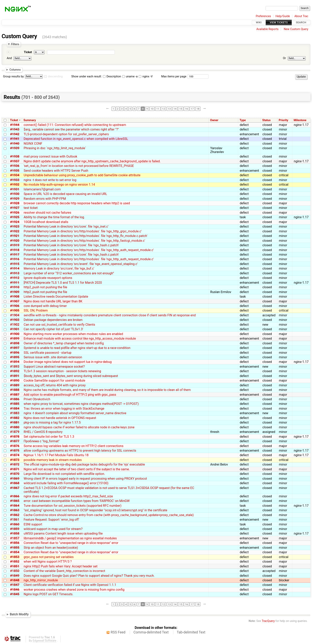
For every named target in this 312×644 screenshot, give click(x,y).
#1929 (15, 199)
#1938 (15, 156)
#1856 (15, 543)
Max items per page (174, 76)
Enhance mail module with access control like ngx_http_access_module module (80, 339)
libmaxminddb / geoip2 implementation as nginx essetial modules (70, 538)
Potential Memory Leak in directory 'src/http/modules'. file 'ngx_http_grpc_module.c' (83, 231)
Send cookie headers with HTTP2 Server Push (56, 171)
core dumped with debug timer (45, 306)
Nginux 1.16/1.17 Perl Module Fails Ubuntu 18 (56, 455)
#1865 (15, 501)
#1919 (15, 245)
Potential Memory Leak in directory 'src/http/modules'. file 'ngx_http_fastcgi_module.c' (84, 241)
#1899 (15, 339)
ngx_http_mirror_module (41, 580)
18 (198, 109)
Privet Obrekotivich (37, 399)
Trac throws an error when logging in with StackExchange (64, 409)
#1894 (15, 362)
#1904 (15, 315)
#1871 (15, 469)
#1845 (15, 594)
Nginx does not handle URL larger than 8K (53, 301)
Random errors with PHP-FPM (45, 199)
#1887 (15, 395)
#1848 (15, 580)
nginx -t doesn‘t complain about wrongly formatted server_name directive (75, 413)
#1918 (15, 250)
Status (266, 120)
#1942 (15, 134)
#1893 (15, 367)
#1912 (15, 278)
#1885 (15, 404)
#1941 (15, 139)
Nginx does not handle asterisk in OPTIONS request (60, 418)
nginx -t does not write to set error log (50, 180)
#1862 (15, 515)
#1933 (15, 180)
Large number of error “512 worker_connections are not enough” (69, 273)
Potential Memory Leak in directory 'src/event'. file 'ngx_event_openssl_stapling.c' (81, 264)
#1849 (15, 576)
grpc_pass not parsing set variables (49, 557)
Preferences (263, 16)
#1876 (15, 446)
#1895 (15, 357)
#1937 (15, 161)
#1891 (15, 376)
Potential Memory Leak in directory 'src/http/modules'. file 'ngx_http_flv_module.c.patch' (86, 236)
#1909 (15, 292)
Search (301, 22)
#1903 (15, 320)
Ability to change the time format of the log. (54, 217)
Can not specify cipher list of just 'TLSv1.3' (53, 329)
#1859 (15, 529)
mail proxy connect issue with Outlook (50, 156)
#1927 (15, 208)
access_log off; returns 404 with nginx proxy (55, 385)
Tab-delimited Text (191, 632)
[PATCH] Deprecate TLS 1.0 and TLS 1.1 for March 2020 (63, 283)
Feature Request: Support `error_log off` (52, 520)
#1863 (15, 510)
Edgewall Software (44, 641)
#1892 (15, 371)
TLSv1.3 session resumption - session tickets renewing (62, 371)
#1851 (15, 566)
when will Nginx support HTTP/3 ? (48, 562)
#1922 (15, 231)
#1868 (15, 483)
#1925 (15, 217)
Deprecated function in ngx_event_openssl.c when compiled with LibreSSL (76, 139)
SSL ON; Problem (36, 310)
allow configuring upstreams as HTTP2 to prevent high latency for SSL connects (80, 451)
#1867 (15, 488)
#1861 (15, 520)
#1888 (15, 390)
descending (55, 76)
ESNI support (33, 524)
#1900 (15, 334)
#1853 (15, 557)
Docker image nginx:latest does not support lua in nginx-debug (68, 362)
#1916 (15, 259)
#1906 (15, 306)
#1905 (15, 310)
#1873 (15, 460)
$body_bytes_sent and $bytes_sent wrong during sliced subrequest (71, 376)
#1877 (15, 441)
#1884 (15, 409)
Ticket (28, 52)
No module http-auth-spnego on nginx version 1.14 (59, 185)
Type (243, 120)
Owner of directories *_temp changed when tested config (64, 343)
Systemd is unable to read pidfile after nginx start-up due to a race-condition (77, 348)
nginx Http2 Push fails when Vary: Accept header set (61, 566)
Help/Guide (283, 16)
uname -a (130, 76)
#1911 (15, 283)
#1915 (15, 264)
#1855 (15, 548)
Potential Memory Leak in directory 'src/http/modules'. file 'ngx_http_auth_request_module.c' (89, 250)
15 (181, 109)
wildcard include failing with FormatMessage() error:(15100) (66, 483)
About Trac (301, 16)
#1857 (15, 538)
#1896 (15, 353)
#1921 (15, 236)
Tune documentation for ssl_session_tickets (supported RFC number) (73, 506)
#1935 (15, 171)
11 (158, 109)
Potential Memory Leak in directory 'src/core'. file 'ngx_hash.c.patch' (71, 245)
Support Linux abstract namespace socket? (54, 367)
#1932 (15, 185)
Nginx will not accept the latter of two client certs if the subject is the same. (77, 469)
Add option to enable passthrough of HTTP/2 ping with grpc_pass (70, 395)
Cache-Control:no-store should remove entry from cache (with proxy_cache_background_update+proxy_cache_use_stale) (109, 515)
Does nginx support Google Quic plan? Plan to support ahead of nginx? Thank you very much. (89, 576)
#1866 (15, 496)
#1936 (15, 166)
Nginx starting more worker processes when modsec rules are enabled (73, 334)
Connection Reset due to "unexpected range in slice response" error (71, 543)
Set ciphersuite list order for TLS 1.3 (49, 437)
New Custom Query (296, 29)
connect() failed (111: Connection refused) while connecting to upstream (75, 125)
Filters (15, 44)
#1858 (15, 533)
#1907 (15, 301)
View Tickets (279, 22)
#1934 (15, 175)
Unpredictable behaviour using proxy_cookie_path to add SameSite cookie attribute (82, 175)
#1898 (15, 343)
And (9, 58)
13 (169, 109)
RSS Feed (118, 632)
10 (152, 109)
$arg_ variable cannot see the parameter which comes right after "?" (71, 129)
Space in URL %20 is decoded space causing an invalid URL (65, 194)
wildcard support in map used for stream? (53, 529)
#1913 (15, 273)
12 (163, 109)
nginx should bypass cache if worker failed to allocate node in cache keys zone (79, 427)
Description (112, 76)
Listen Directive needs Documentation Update (56, 297)
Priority (284, 120)
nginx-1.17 (301, 125)
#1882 (15, 418)
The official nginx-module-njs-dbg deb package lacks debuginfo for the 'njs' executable (84, 464)
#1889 (15, 385)
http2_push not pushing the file (45, 287)
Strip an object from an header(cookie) (51, 548)
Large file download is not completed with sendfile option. (64, 474)
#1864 (15, 506)
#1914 (15, 268)
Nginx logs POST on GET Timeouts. (49, 594)
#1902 (15, 325)
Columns (15, 70)
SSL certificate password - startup (48, 353)
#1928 (15, 203)
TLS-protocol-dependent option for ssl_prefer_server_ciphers (66, 134)
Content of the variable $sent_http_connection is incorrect (64, 571)
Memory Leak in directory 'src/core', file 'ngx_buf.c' (59, 268)
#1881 (15, 422)
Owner (214, 120)
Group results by (13, 76)
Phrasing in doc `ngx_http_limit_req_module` (55, 148)
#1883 (15, 413)
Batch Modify (19, 614)
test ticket (31, 208)
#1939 (15, 148)
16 (186, 109)
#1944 (15, 125)
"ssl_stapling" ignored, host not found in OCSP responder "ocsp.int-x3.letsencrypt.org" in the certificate (96, 510)
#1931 (15, 189)
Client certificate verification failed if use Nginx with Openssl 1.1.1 (70, 585)
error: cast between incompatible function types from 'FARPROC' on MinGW (77, 501)
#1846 (15, 590)
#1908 (15, 297)
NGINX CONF (33, 144)
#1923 (15, 227)
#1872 (15, 464)
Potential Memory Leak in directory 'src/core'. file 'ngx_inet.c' (66, 227)
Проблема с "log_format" (42, 441)
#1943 (15, 129)
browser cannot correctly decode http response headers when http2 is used (77, 203)
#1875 (15, 451)
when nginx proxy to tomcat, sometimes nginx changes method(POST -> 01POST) (81, 404)
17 (192, 109)
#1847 (15, 585)
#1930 (15, 194)
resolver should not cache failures (47, 213)
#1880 (15, 427)
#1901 (15, 329)
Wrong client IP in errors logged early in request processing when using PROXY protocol (85, 479)
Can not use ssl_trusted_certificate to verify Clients (59, 325)
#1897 (15, 348)
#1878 (15, 437)
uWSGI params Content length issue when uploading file (63, 533)
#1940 (15, 144)
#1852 (15, 562)
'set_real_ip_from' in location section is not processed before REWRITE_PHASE (79, 166)
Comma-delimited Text (151, 632)
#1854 (15, 552)
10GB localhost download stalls (46, 222)
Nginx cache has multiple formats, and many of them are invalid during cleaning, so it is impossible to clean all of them (107, 390)
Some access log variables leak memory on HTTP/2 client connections (74, 446)
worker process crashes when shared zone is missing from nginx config (74, 590)
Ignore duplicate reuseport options (48, 278)
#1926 (15, 213)
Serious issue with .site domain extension (53, 357)
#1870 (15, 474)
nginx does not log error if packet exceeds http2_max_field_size (68, 496)
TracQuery (268, 621)
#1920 (15, 241)
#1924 (15, 222)
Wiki (259, 22)
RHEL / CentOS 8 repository (43, 432)
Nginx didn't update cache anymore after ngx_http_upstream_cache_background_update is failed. (92, 161)
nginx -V (146, 76)
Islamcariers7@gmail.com (42, 189)
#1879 (15, 432)
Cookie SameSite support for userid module (54, 380)
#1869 (15, 479)
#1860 (15, 524)
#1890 (15, 380)
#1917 (15, 255)
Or (284, 58)
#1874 (15, 455)
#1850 (15, 571)
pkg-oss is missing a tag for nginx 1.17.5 (52, 422)
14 (175, 109)
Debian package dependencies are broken (53, 320)
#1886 (15, 399)
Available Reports (267, 29)
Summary (30, 120)
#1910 (15, 287)
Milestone (300, 120)
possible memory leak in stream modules (53, 460)
